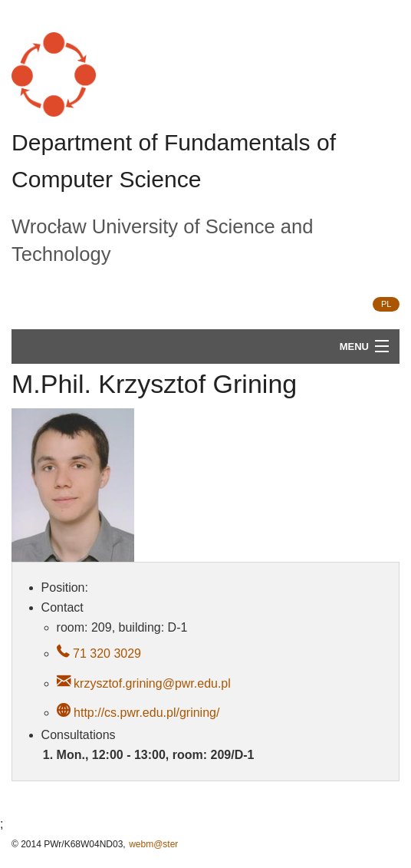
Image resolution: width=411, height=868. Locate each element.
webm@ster (153, 844)
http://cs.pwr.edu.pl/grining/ (146, 713)
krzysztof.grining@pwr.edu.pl (152, 683)
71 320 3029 (105, 653)
